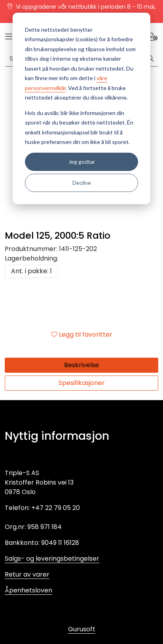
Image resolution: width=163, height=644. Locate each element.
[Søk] (150, 59)
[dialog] (81, 108)
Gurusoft (82, 629)
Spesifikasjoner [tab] (82, 383)
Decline (82, 183)
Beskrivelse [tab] (81, 365)
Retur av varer (27, 574)
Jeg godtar (82, 162)
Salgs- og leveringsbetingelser (52, 559)
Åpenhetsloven (28, 590)
